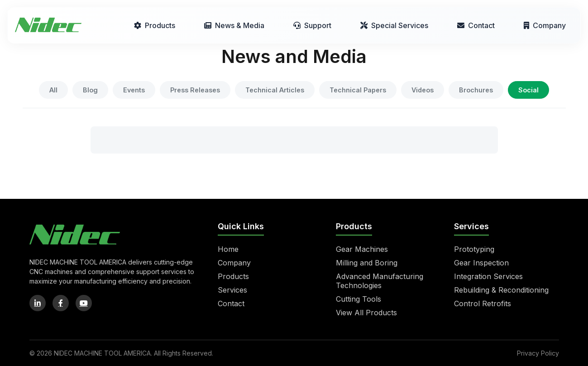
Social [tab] (528, 90)
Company (545, 25)
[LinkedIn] (38, 303)
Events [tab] (134, 90)
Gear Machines (362, 249)
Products (155, 25)
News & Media (234, 25)
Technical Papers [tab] (358, 90)
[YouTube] (84, 303)
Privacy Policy (538, 353)
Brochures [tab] (476, 90)
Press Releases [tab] (195, 90)
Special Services (394, 25)
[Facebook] (61, 303)
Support (312, 25)
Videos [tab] (423, 90)
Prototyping (474, 249)
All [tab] (53, 90)
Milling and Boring (367, 263)
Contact (476, 25)
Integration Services (488, 276)
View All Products (366, 313)
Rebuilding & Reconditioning (501, 290)
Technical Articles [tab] (275, 90)
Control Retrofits (483, 303)
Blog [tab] (90, 90)
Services (232, 290)
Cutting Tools (359, 299)
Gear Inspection (481, 263)
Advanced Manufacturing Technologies (380, 281)
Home (228, 249)
